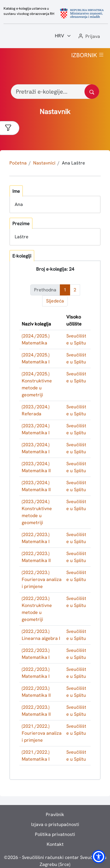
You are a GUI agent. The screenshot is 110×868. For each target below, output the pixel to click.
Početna (18, 163)
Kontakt (55, 844)
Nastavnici (44, 163)
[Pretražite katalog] (92, 92)
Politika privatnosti (55, 834)
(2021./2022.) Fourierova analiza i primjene (42, 733)
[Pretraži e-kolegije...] (55, 92)
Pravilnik (55, 814)
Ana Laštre (73, 163)
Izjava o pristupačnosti (55, 824)
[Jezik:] (63, 36)
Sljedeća (55, 301)
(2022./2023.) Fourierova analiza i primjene (42, 579)
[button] (89, 37)
